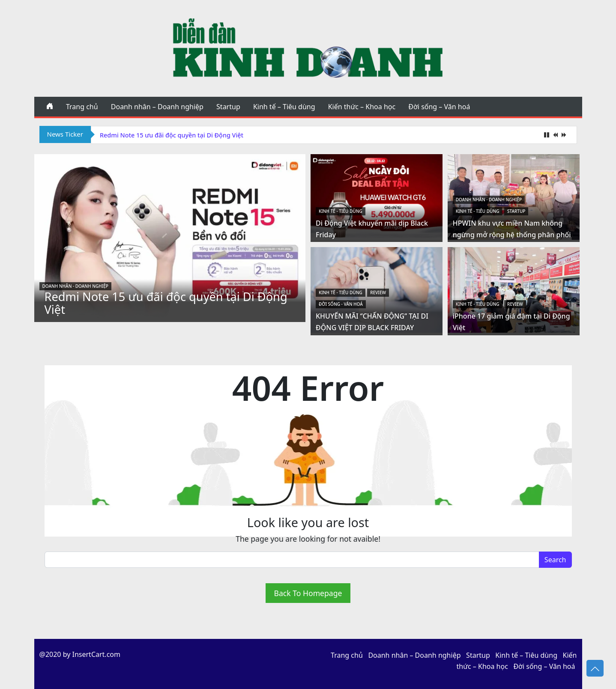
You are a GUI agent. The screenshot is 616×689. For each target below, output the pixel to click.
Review (378, 292)
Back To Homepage (308, 593)
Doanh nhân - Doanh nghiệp (75, 286)
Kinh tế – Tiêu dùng (284, 107)
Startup (228, 107)
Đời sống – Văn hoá (439, 107)
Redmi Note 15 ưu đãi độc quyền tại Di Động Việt (172, 135)
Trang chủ (82, 107)
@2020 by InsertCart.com (80, 654)
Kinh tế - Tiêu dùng (341, 211)
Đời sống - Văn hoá (341, 304)
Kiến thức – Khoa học (362, 107)
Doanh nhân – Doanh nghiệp (157, 107)
